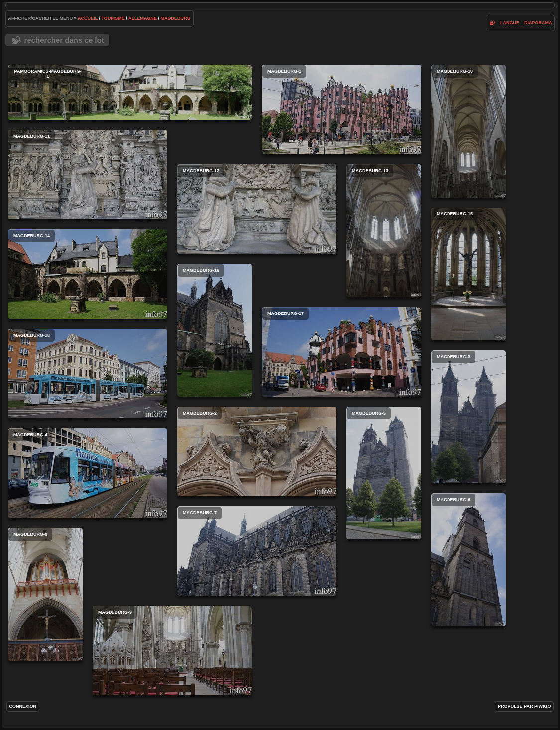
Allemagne (143, 18)
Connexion (23, 706)
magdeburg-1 (341, 109)
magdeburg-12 (257, 209)
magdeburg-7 (257, 551)
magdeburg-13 (384, 231)
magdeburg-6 (468, 560)
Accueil (88, 18)
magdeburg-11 (88, 175)
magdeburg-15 (468, 274)
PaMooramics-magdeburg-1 (130, 92)
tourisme (113, 18)
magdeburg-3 (468, 417)
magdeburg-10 (468, 131)
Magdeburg (176, 18)
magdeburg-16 (215, 330)
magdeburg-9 (172, 650)
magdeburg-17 (341, 352)
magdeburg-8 (45, 594)
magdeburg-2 (257, 451)
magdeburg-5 (384, 473)
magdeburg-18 (88, 374)
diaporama (538, 23)
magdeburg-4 (88, 473)
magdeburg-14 (88, 274)
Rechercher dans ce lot (64, 40)
